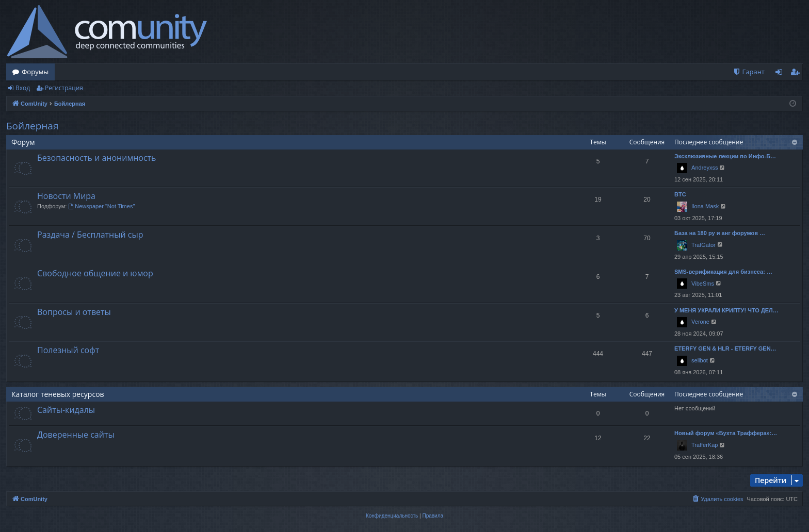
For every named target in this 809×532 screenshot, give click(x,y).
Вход (23, 88)
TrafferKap (705, 445)
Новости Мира (66, 196)
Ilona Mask (705, 206)
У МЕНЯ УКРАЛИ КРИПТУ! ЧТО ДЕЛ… (726, 310)
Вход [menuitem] (781, 74)
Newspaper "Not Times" (101, 206)
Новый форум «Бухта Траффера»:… (726, 433)
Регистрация (64, 88)
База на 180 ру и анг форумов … (720, 233)
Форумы (35, 72)
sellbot (700, 360)
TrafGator (703, 245)
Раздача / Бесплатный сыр (90, 235)
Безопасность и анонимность (97, 158)
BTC (680, 194)
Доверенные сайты (76, 435)
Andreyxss (705, 168)
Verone (700, 322)
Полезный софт (68, 350)
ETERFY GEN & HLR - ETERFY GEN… (725, 348)
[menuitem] (749, 72)
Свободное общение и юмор (95, 273)
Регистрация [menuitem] (797, 74)
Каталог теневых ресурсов (58, 394)
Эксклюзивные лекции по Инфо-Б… (725, 156)
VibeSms (703, 284)
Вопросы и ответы (74, 312)
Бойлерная (32, 126)
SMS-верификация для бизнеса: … (723, 272)
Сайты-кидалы (66, 410)
